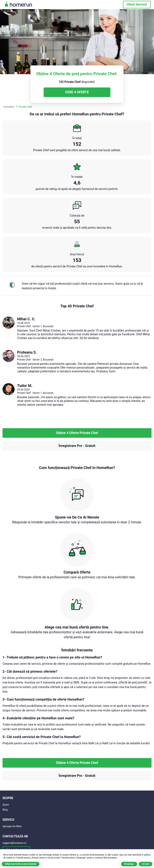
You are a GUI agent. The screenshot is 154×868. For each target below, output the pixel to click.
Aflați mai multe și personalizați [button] (21, 864)
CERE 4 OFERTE (77, 92)
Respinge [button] (129, 864)
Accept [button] (146, 864)
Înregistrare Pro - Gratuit (77, 446)
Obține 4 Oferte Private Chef (77, 433)
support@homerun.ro (14, 843)
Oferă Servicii (137, 4)
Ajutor (6, 805)
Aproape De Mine (12, 826)
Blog (5, 810)
